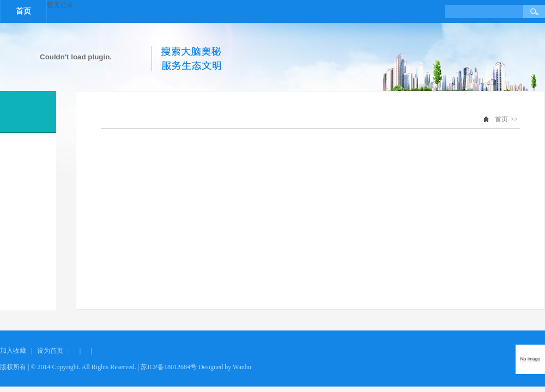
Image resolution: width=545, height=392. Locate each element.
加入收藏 (13, 351)
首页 (23, 11)
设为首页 (50, 351)
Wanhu (242, 367)
